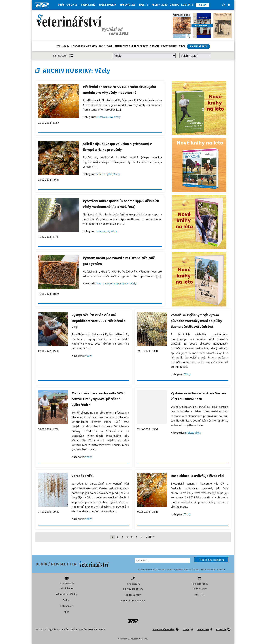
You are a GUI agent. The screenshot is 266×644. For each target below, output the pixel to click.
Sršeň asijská (104, 174)
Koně (102, 46)
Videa (182, 46)
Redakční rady (133, 595)
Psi (58, 46)
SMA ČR (93, 629)
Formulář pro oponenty (133, 600)
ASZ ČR (83, 629)
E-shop (67, 600)
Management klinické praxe (131, 46)
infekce (189, 433)
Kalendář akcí (198, 46)
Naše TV (145, 5)
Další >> (150, 537)
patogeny (109, 283)
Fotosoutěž (67, 606)
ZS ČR (74, 629)
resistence (122, 283)
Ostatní (155, 46)
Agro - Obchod (170, 5)
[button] (211, 560)
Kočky (65, 46)
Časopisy (73, 5)
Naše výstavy (129, 5)
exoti (110, 46)
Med (99, 283)
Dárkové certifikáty (67, 594)
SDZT (102, 629)
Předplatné (89, 5)
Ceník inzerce (199, 589)
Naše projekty (109, 5)
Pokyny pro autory (133, 589)
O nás (61, 5)
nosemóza (103, 231)
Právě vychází (169, 46)
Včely (117, 117)
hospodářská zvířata (84, 46)
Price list (199, 595)
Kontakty (187, 5)
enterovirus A (105, 117)
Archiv (156, 5)
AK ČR (65, 629)
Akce (67, 612)
